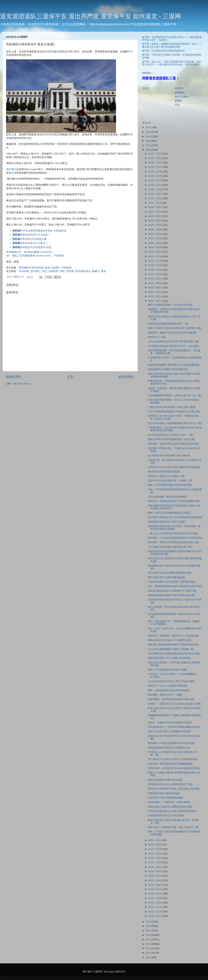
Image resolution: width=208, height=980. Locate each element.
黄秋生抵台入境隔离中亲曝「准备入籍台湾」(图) (173, 827)
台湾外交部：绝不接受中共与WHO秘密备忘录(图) (174, 768)
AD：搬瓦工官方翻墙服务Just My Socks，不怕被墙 (35, 256)
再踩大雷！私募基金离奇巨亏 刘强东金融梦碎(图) (174, 501)
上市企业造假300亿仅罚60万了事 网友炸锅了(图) (173, 342)
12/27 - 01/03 (155, 154)
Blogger (111, 972)
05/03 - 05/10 (155, 840)
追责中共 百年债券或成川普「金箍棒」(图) (170, 481)
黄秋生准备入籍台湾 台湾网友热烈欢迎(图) (170, 807)
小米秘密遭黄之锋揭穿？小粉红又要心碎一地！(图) (175, 395)
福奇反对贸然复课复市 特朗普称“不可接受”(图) (172, 591)
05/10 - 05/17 (155, 301)
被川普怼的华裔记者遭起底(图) (164, 472)
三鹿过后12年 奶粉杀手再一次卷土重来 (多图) (172, 407)
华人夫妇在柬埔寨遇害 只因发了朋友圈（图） (172, 649)
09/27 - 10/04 (155, 212)
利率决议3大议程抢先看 (30, 239)
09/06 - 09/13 (155, 225)
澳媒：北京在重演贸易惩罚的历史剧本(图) (170, 485)
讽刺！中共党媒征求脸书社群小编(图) (167, 670)
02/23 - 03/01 (155, 885)
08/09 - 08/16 (155, 243)
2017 (148, 931)
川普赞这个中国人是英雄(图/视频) (165, 798)
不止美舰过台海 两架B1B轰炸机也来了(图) (170, 547)
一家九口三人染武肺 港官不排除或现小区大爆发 (173, 534)
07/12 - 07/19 (155, 261)
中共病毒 (24, 271)
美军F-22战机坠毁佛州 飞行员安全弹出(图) (170, 305)
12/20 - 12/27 (155, 158)
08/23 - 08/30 (155, 234)
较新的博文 (14, 377)
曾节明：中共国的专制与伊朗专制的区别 (163, 51)
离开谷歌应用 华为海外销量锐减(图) (167, 577)
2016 (148, 935)
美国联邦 (53, 271)
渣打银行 (11, 169)
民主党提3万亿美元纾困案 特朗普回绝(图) (170, 573)
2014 (148, 944)
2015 (148, 939)
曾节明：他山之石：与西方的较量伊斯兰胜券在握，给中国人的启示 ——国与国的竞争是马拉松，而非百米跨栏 (172, 63)
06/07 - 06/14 (155, 283)
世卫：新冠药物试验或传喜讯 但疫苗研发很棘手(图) (175, 586)
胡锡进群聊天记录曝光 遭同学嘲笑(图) (168, 369)
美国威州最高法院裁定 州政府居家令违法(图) (171, 595)
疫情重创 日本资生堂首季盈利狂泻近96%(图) (171, 743)
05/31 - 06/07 (155, 288)
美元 (64, 154)
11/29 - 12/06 (155, 172)
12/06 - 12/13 (155, 167)
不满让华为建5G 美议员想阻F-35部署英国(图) (172, 582)
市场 (14, 173)
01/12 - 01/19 (155, 912)
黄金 (14, 163)
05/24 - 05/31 (155, 292)
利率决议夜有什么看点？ (30, 243)
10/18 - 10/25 (155, 198)
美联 (51, 52)
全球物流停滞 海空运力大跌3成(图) (166, 816)
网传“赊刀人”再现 (157, 337)
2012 (148, 953)
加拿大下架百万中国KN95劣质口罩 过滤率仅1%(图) (175, 328)
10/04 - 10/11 (155, 207)
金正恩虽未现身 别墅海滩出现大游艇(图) (169, 455)
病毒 (9, 138)
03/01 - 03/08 (155, 880)
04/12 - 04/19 (155, 854)
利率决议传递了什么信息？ (31, 235)
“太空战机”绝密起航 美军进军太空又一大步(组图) (173, 346)
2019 (148, 922)
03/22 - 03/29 (155, 867)
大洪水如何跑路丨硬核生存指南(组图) (167, 497)
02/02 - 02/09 (155, 898)
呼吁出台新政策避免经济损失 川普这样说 (39, 231)
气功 (177, 105)
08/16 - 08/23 (155, 238)
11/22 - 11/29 (155, 176)
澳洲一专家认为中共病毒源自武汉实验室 (169, 513)
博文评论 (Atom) (22, 384)
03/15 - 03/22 (155, 871)
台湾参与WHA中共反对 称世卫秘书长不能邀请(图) (174, 467)
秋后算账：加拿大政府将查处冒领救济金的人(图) (173, 542)
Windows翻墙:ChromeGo (38, 252)
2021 (148, 145)
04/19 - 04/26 (155, 849)
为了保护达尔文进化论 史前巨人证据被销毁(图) (173, 759)
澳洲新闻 (179, 93)
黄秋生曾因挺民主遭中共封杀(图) (165, 780)
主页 (70, 377)
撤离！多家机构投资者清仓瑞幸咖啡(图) (169, 690)
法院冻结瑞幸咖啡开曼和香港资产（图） (169, 324)
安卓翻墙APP (14, 252)
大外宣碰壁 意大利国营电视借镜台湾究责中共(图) (174, 654)
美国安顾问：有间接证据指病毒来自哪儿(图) (171, 699)
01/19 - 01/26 (155, 907)
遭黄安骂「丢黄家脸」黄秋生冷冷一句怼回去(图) (173, 636)
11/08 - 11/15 (155, 185)
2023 (148, 141)
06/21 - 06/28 (155, 274)
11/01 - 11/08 (155, 189)
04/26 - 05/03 (155, 845)
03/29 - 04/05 (155, 862)
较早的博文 (126, 377)
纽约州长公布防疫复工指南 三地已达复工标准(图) (174, 789)
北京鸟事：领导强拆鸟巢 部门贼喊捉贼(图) (170, 764)
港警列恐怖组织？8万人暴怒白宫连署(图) (169, 658)
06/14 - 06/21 (155, 279)
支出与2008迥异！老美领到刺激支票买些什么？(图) (175, 423)
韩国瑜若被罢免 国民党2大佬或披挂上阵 (169, 748)
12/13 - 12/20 (155, 163)
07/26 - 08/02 (155, 252)
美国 (21, 52)
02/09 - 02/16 (155, 894)
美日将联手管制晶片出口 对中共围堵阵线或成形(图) (175, 517)
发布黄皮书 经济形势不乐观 (32, 247)
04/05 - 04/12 (155, 858)
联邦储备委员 (83, 271)
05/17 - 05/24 (155, 296)
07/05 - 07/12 (155, 265)
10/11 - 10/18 (155, 203)
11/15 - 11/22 (155, 180)
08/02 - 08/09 (155, 247)
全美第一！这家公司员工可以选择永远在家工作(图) (175, 704)
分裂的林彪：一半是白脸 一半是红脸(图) (169, 802)
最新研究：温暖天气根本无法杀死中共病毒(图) (172, 333)
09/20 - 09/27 (155, 216)
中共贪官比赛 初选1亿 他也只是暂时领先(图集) (172, 811)
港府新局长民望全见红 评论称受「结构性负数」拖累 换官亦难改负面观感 (174, 528)
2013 (148, 948)
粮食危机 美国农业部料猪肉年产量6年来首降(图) (173, 645)
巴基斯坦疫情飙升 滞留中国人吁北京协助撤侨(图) (174, 365)
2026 (148, 127)
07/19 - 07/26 (155, 256)
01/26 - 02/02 (155, 903)
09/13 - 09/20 (155, 221)
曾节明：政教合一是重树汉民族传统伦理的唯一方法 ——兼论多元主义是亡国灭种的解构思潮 (172, 45)
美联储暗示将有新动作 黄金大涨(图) (39, 268)
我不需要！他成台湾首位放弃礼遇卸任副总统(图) (173, 444)
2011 (148, 957)
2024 (148, 136)
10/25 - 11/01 (155, 194)
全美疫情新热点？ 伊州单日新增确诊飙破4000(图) (174, 727)
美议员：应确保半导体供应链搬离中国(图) (170, 723)
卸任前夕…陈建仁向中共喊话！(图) (166, 476)
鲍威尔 (66, 52)
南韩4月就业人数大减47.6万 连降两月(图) (170, 640)
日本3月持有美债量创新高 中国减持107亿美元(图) (174, 412)
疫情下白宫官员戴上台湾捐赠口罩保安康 (169, 731)
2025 (148, 132)
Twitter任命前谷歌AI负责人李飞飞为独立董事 (171, 681)
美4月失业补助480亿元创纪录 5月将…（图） (171, 435)
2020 (148, 150)
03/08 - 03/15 (155, 876)
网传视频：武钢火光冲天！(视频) (165, 695)
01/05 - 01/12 (155, 916)
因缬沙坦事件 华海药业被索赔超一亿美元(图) (171, 439)
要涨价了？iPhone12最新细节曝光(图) (168, 686)
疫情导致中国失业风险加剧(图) (164, 793)
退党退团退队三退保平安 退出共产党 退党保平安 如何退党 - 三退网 (90, 16)
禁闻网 (178, 101)
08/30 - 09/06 (155, 230)
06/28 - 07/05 (155, 270)
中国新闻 (66, 268)
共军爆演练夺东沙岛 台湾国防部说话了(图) (170, 784)
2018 (148, 926)
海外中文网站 (182, 97)
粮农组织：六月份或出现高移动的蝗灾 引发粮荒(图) (175, 538)
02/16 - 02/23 (155, 889)
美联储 (52, 134)
